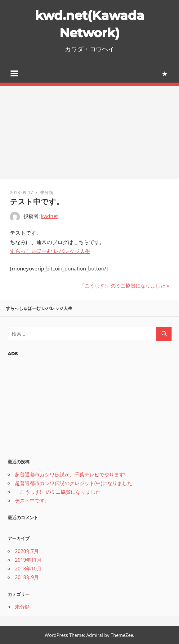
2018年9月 (27, 577)
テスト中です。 (32, 501)
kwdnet (49, 216)
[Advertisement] (89, 132)
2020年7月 (27, 551)
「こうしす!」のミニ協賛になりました (123, 286)
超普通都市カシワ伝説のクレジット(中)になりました (74, 483)
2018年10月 (28, 569)
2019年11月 (28, 560)
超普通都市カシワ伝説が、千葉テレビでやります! (70, 474)
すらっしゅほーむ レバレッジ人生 (50, 251)
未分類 (47, 192)
